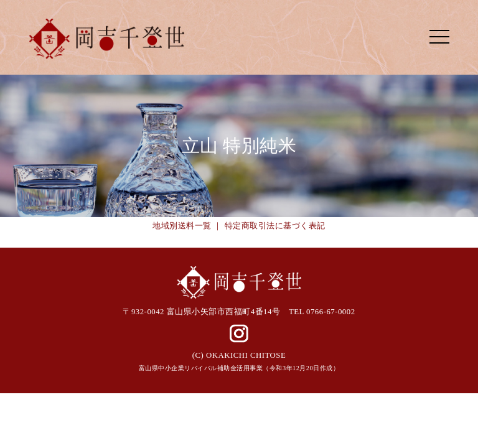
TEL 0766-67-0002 (322, 312)
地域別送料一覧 (182, 226)
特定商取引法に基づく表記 (275, 226)
